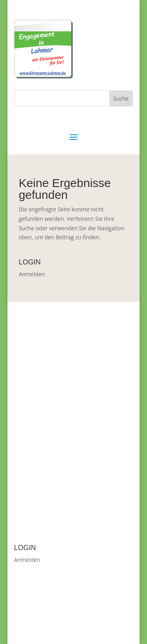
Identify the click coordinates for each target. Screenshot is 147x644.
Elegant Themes (72, 618)
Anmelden (32, 274)
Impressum (29, 498)
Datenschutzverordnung (45, 513)
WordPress (61, 627)
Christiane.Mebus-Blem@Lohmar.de (75, 477)
